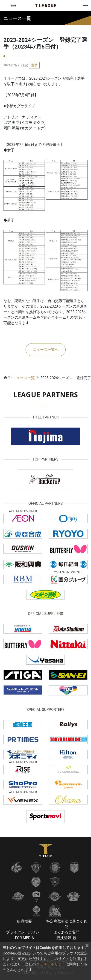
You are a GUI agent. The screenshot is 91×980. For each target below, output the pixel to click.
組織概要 (24, 921)
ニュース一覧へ (46, 350)
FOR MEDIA (24, 938)
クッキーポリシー (51, 964)
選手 (34, 65)
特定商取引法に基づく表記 (67, 924)
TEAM (13, 6)
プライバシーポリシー (24, 932)
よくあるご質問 (67, 932)
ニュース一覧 (24, 378)
